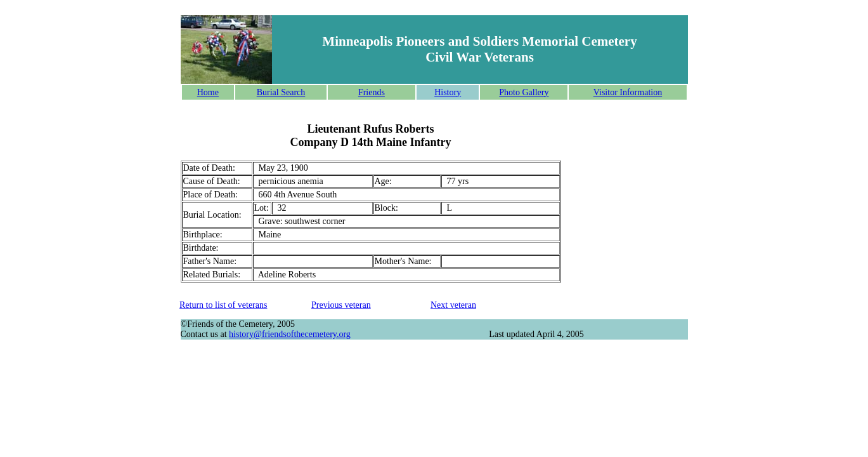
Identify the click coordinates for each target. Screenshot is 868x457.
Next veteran (453, 305)
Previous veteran (341, 305)
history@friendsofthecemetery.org (290, 334)
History (448, 92)
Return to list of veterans (223, 305)
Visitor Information (628, 92)
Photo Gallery (524, 92)
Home (208, 92)
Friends (372, 92)
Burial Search (281, 92)
